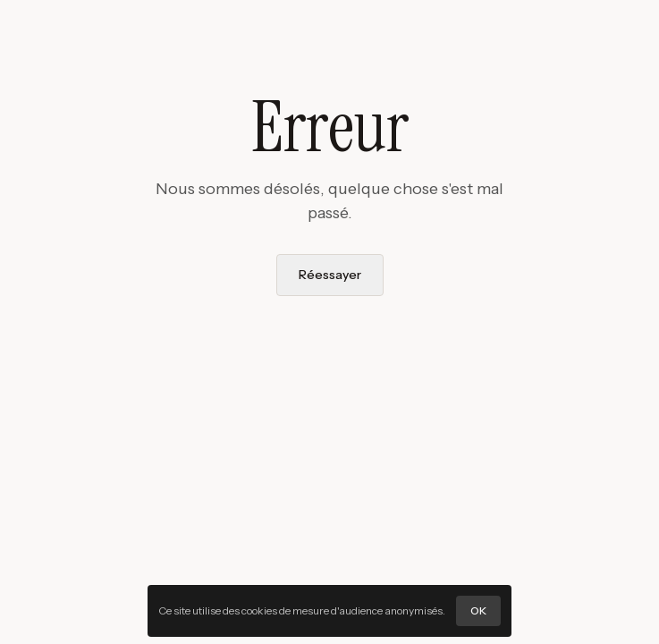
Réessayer (330, 275)
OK (478, 610)
